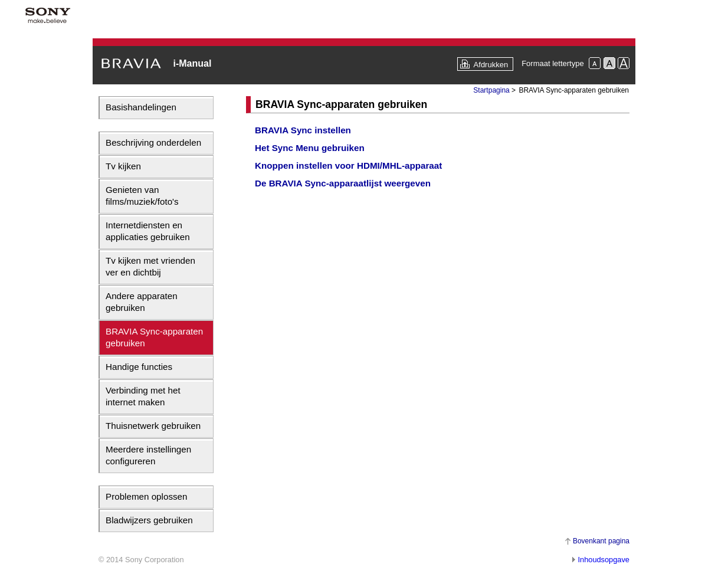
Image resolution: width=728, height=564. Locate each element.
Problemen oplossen (146, 496)
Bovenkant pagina (601, 541)
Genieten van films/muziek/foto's (142, 196)
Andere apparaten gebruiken (142, 302)
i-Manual (192, 63)
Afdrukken (491, 65)
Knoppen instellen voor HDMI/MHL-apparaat (348, 165)
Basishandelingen (141, 107)
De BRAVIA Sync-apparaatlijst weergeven (343, 183)
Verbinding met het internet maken (143, 396)
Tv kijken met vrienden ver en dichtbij (150, 266)
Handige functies (139, 367)
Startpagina (491, 90)
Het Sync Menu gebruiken (310, 148)
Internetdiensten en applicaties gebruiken (148, 231)
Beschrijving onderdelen (153, 142)
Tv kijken (123, 166)
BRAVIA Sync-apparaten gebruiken (154, 337)
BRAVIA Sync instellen (303, 130)
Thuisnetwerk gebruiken (153, 426)
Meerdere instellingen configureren (148, 455)
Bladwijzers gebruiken (149, 520)
